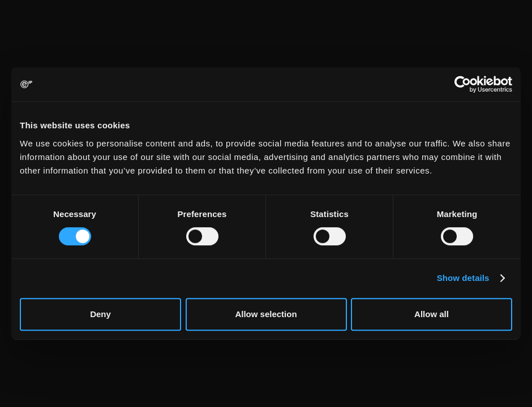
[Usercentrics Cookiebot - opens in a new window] (463, 84)
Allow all (432, 314)
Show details (463, 278)
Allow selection (266, 314)
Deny (100, 314)
